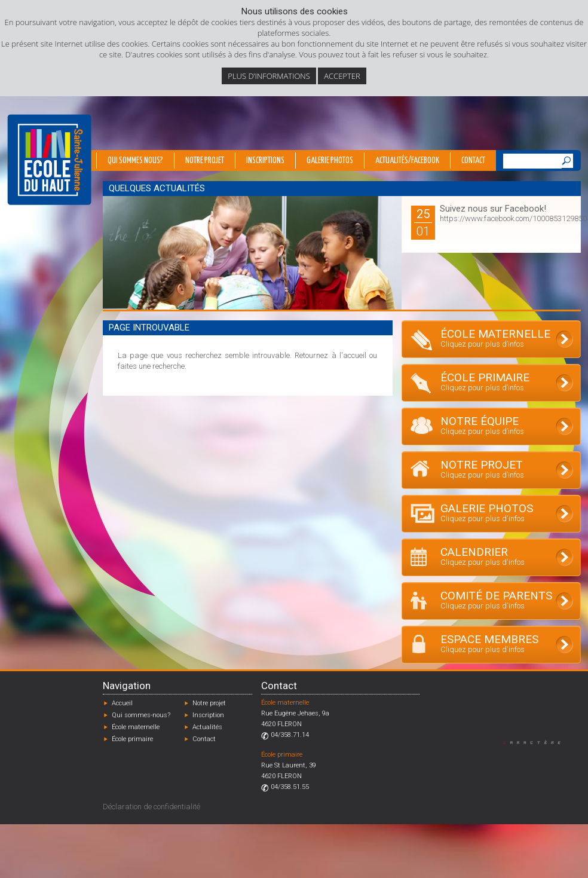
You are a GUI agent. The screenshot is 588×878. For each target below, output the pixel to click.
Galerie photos (330, 161)
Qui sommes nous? (135, 161)
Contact (473, 161)
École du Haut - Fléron (49, 160)
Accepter (342, 76)
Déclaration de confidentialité (151, 807)
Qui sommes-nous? (141, 715)
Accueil (122, 703)
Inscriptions (265, 161)
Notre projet (205, 161)
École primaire (132, 739)
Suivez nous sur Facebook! (493, 209)
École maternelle (136, 727)
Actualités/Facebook (407, 161)
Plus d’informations (269, 76)
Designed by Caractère (538, 742)
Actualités (207, 727)
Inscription (208, 715)
